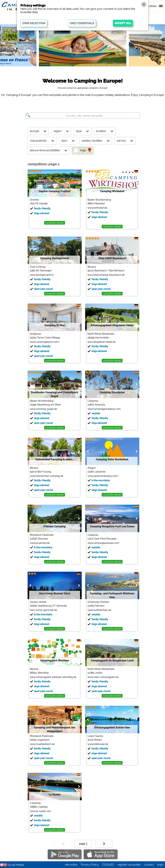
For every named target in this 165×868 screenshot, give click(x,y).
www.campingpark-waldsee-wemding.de (52, 677)
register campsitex (129, 865)
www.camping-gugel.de (43, 409)
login (160, 865)
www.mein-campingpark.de (102, 677)
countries (151, 6)
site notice (71, 865)
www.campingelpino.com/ (44, 342)
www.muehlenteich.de (41, 744)
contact (149, 865)
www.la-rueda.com (40, 811)
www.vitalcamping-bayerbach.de (105, 275)
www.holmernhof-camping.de (46, 476)
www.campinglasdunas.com (102, 543)
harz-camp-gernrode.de (43, 610)
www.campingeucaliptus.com (103, 409)
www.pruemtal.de (39, 543)
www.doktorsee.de (97, 744)
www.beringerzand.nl (41, 275)
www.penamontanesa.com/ (102, 476)
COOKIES (108, 865)
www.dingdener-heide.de (101, 342)
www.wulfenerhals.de (99, 610)
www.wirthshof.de (96, 208)
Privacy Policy (90, 865)
